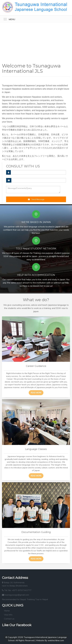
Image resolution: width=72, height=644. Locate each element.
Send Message (36, 199)
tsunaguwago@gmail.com (16, 595)
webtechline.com (56, 640)
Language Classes (36, 449)
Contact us (9, 619)
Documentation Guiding (36, 532)
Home (7, 611)
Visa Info (8, 615)
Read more (36, 393)
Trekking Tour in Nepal (37, 599)
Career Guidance (36, 366)
